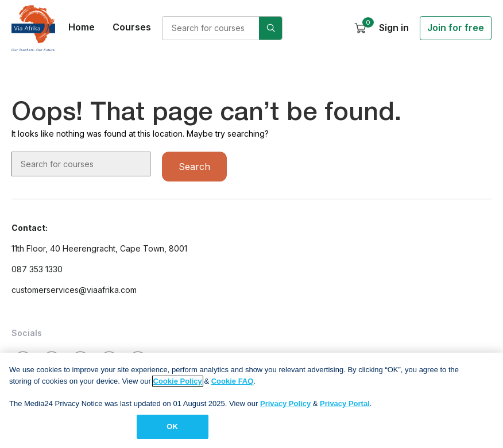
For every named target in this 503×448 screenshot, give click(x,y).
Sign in (394, 28)
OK (172, 431)
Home (82, 27)
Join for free (456, 28)
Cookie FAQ (233, 385)
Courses (132, 27)
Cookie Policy (178, 385)
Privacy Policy (285, 408)
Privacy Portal (345, 408)
